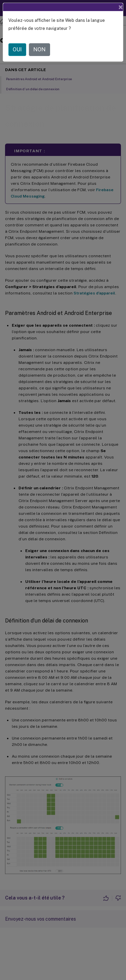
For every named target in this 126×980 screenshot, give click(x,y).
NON (39, 49)
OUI (17, 49)
